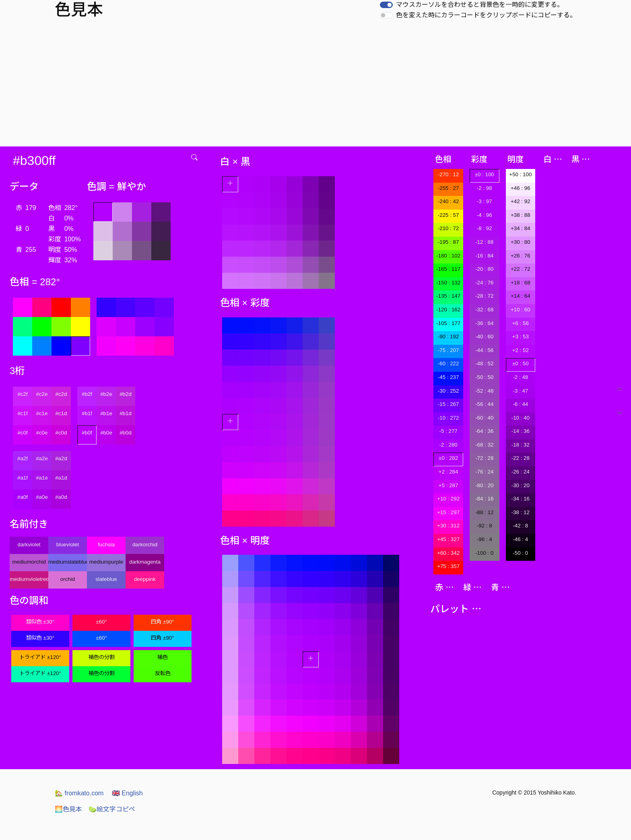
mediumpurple (106, 562)
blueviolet (68, 545)
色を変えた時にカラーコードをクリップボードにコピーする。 (486, 15)
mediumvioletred (29, 579)
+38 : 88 (521, 215)
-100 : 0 (484, 553)
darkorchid (145, 545)
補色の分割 (102, 657)
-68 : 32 (484, 445)
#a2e (42, 458)
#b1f (87, 413)
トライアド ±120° (40, 657)
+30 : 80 (521, 242)
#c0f (22, 433)
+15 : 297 (448, 512)
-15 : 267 (449, 404)
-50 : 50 (484, 377)
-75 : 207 (449, 350)
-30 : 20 (521, 485)
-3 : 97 (485, 201)
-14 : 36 (521, 431)
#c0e (42, 433)
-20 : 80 (484, 269)
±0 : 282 (448, 458)
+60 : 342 (448, 553)
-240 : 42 (449, 201)
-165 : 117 (448, 269)
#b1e (106, 413)
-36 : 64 (484, 323)
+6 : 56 (521, 323)
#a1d (61, 478)
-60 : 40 (484, 418)
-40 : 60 (484, 337)
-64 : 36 (484, 431)
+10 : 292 (448, 499)
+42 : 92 (521, 201)
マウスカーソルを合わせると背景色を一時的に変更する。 (480, 5)
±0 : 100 (485, 174)
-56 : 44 (484, 404)
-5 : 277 (449, 431)
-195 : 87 (449, 242)
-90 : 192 (449, 337)
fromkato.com (79, 793)
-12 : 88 (484, 242)
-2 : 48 (520, 377)
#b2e (106, 394)
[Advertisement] (315, 86)
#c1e (42, 413)
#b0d (126, 433)
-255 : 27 (449, 188)
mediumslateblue (68, 562)
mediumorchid (29, 562)
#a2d (61, 458)
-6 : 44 (520, 404)
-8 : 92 (485, 228)
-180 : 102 (448, 256)
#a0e (42, 497)
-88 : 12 (484, 512)
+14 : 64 (521, 296)
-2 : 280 (449, 445)
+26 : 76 (521, 256)
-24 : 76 (484, 283)
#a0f (23, 497)
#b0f (87, 433)
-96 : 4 (485, 539)
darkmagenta (145, 562)
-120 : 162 (448, 310)
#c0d (61, 433)
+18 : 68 (521, 283)
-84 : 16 (484, 499)
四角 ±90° (162, 622)
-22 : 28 (521, 458)
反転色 (163, 673)
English (127, 793)
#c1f (22, 413)
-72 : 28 (484, 458)
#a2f (23, 458)
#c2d (61, 394)
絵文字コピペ (112, 809)
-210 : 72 (449, 228)
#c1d (61, 413)
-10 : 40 (521, 418)
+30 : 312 (448, 526)
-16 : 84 (484, 256)
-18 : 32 (521, 445)
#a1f (23, 478)
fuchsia (106, 545)
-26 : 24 (521, 472)
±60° (101, 622)
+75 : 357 (448, 566)
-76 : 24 (484, 472)
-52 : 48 (484, 391)
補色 (163, 657)
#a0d (61, 497)
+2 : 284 (449, 472)
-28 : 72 (484, 296)
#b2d (126, 394)
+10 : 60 (521, 310)
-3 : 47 (520, 391)
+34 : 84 (521, 228)
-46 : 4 (520, 539)
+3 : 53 (521, 337)
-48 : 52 (484, 363)
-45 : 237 (449, 377)
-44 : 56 (484, 350)
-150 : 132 (448, 283)
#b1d (126, 413)
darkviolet (29, 545)
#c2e (42, 394)
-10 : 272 (449, 418)
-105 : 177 (448, 323)
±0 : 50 (521, 363)
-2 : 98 (485, 188)
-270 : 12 (449, 174)
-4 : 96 (485, 215)
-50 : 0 (520, 553)
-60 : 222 (449, 363)
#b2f (87, 394)
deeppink (145, 579)
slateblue (106, 579)
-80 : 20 (484, 485)
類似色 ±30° (40, 622)
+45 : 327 (448, 539)
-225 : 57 (449, 215)
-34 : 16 (521, 499)
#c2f (22, 394)
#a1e (42, 478)
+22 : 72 (521, 269)
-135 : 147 (448, 296)
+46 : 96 (521, 188)
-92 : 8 (485, 526)
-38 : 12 (521, 512)
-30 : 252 (449, 391)
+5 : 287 (449, 485)
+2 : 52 (521, 350)
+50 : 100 (520, 174)
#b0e (106, 433)
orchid (68, 579)
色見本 (68, 809)
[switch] (386, 5)
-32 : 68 (484, 310)
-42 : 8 (520, 526)
